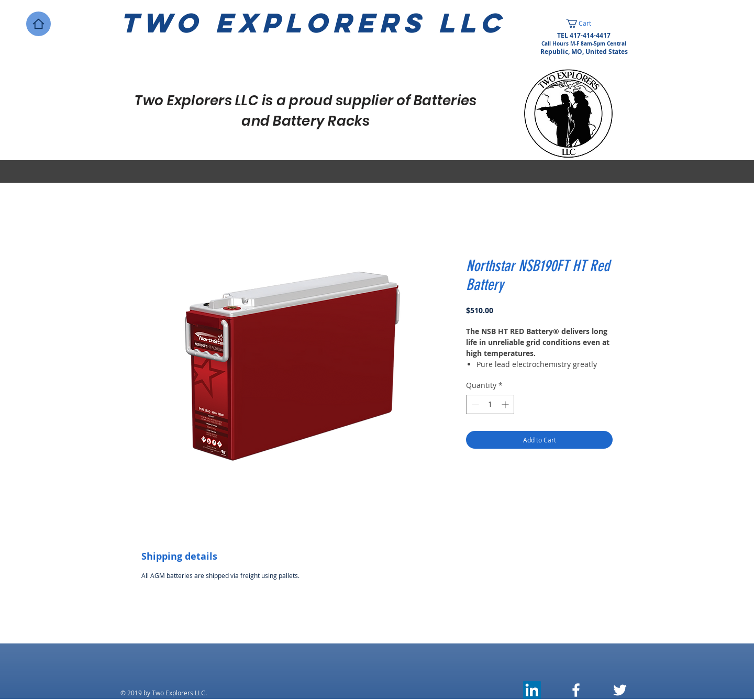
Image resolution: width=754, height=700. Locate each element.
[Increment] (506, 404)
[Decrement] (474, 404)
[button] (584, 23)
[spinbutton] (490, 404)
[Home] (38, 24)
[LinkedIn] (532, 690)
